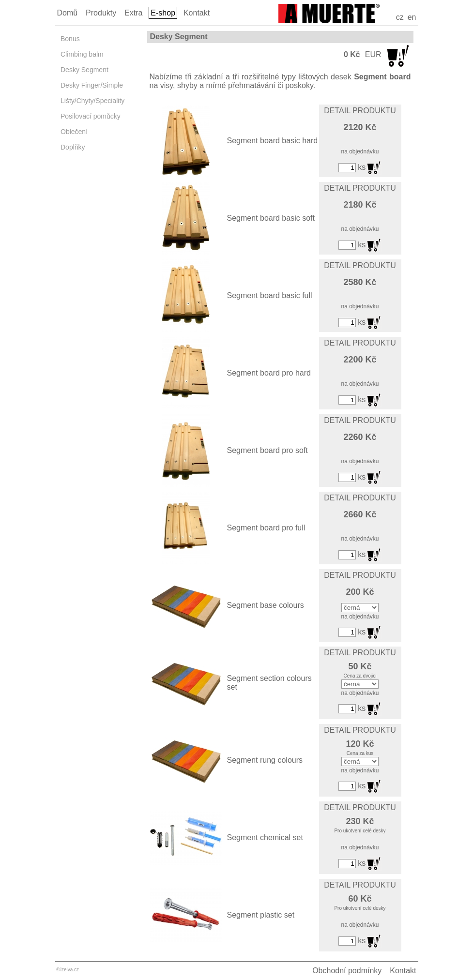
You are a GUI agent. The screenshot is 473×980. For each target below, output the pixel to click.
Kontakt (197, 13)
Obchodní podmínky (347, 971)
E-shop (163, 13)
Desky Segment (84, 70)
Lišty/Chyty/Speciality (92, 101)
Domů (68, 13)
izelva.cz (70, 970)
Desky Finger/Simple (92, 85)
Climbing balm (82, 54)
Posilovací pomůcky (91, 116)
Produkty (101, 13)
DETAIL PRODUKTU (360, 111)
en (412, 17)
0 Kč (352, 54)
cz (400, 17)
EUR (373, 54)
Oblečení (74, 132)
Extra (133, 13)
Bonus (70, 39)
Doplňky (73, 147)
